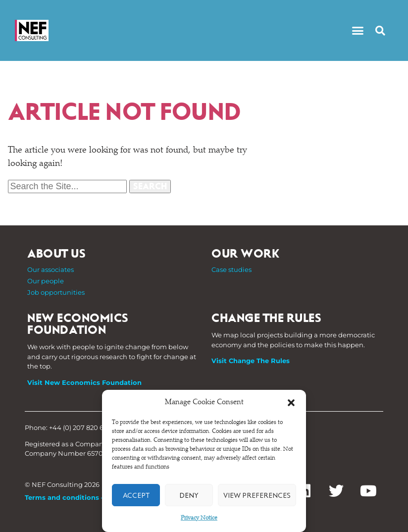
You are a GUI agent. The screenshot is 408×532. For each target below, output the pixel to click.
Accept (136, 495)
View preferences (257, 495)
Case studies (231, 269)
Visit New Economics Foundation (84, 382)
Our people (46, 281)
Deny (189, 495)
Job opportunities (56, 292)
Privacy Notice (199, 518)
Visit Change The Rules (251, 361)
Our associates (51, 269)
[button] (291, 403)
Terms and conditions (62, 497)
